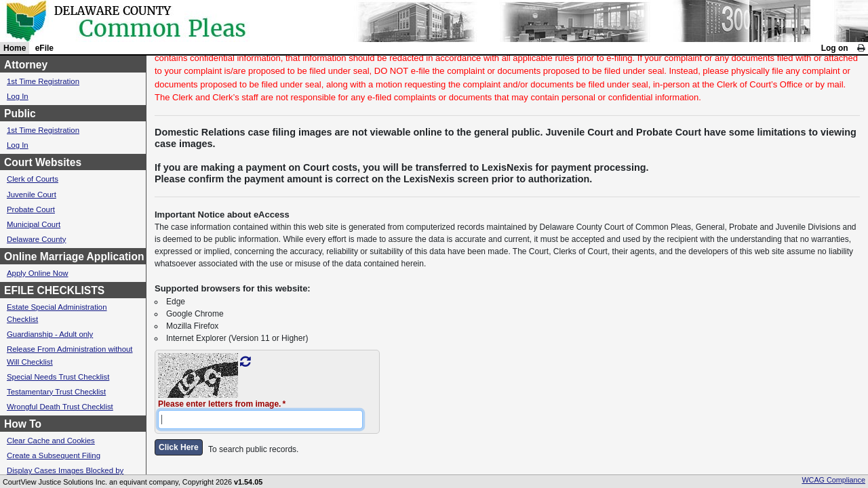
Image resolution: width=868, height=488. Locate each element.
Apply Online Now (38, 273)
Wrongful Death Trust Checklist (60, 407)
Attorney (26, 65)
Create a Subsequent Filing (54, 455)
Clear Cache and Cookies (51, 441)
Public (20, 114)
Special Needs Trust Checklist (58, 377)
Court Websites (43, 162)
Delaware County (36, 239)
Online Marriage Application (74, 257)
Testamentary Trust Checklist (56, 392)
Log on (835, 48)
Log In (18, 96)
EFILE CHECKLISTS (54, 290)
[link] (861, 48)
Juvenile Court (32, 195)
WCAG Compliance (833, 480)
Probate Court (31, 209)
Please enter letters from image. (219, 404)
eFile (44, 48)
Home (15, 48)
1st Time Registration (43, 81)
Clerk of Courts (33, 179)
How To (23, 424)
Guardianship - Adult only (50, 334)
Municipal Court (34, 224)
